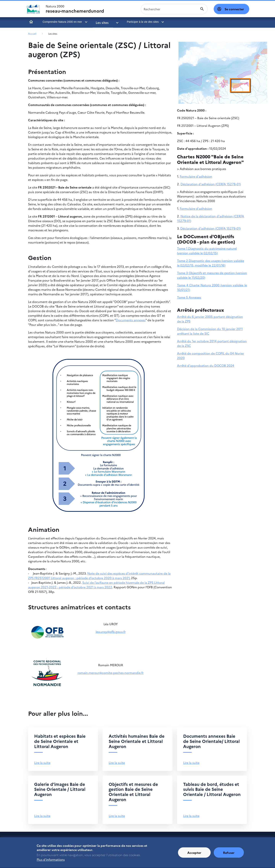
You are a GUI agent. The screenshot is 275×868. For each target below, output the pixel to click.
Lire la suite (42, 763)
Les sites (101, 22)
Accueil (31, 22)
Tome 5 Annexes (189, 297)
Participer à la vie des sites (136, 22)
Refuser (229, 856)
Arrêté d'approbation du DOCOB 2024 (206, 365)
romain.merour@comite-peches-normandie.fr (111, 673)
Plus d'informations (51, 862)
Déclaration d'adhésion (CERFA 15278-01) (211, 184)
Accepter (194, 856)
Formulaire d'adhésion (196, 176)
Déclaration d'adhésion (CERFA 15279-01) (210, 228)
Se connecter (234, 9)
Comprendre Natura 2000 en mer (62, 22)
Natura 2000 (75, 9)
